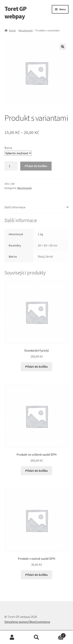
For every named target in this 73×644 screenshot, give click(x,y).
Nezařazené (26, 30)
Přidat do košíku (36, 166)
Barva (8, 148)
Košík (57, 635)
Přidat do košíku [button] (36, 366)
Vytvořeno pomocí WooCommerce (27, 622)
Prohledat (36, 637)
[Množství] (11, 166)
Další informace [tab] (15, 207)
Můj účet (12, 637)
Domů (12, 30)
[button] (63, 47)
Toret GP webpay (15, 13)
